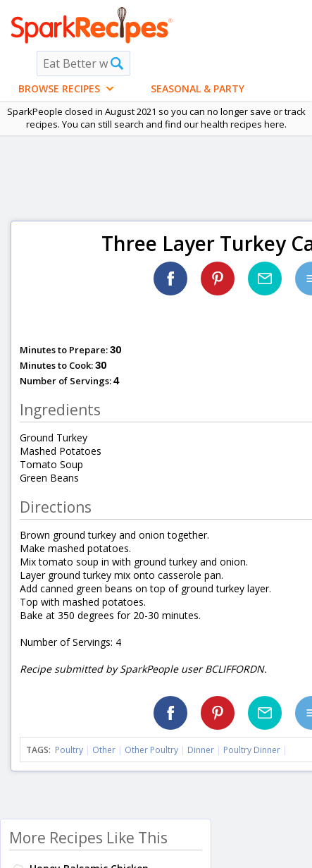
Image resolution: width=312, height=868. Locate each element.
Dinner (201, 750)
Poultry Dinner (252, 750)
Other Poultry (151, 750)
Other (104, 750)
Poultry (69, 750)
